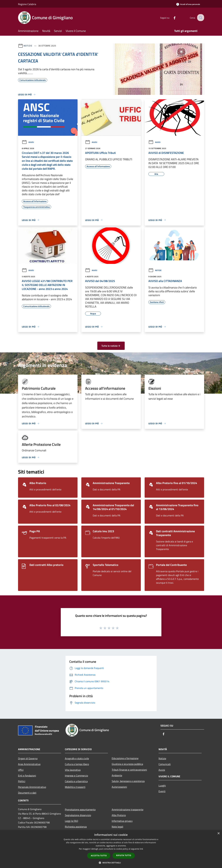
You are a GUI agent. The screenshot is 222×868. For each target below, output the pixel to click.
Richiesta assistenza (76, 827)
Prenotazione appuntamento (80, 809)
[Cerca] (200, 18)
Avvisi (28, 142)
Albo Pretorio (119, 815)
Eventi (162, 791)
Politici (22, 781)
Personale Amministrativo (32, 787)
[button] (111, 863)
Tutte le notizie (111, 346)
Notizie (28, 46)
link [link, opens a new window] (141, 849)
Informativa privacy (122, 821)
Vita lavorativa (73, 770)
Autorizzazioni (119, 787)
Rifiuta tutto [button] (124, 855)
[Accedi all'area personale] (188, 4)
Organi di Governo (28, 758)
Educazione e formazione (125, 758)
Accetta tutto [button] (99, 856)
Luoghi (162, 786)
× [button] (218, 834)
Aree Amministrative (29, 764)
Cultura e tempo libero (77, 764)
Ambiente (117, 775)
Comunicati (165, 764)
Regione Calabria (27, 4)
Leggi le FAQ (72, 821)
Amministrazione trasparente (128, 809)
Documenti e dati (27, 793)
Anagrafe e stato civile (77, 758)
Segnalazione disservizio (78, 815)
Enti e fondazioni (27, 776)
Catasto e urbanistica (76, 781)
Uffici (21, 770)
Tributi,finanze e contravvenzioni (129, 770)
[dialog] (111, 849)
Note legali (117, 827)
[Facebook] (172, 18)
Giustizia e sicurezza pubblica (127, 764)
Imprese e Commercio (76, 776)
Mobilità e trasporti (75, 787)
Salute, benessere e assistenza (128, 781)
